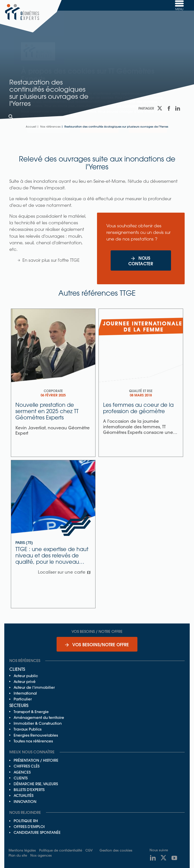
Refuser (148, 127)
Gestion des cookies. (61, 115)
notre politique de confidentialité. (119, 106)
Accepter (99, 127)
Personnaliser (48, 127)
